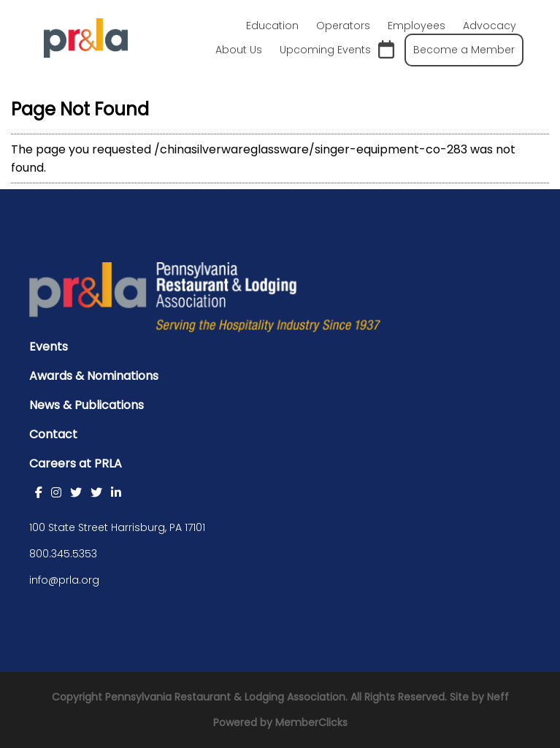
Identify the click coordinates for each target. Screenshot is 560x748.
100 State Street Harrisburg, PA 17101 (117, 527)
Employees (417, 26)
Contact (53, 434)
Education (272, 26)
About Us (239, 50)
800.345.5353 (63, 554)
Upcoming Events (337, 50)
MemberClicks (311, 722)
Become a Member (464, 50)
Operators (343, 26)
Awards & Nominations (94, 376)
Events (49, 347)
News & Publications (87, 405)
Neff (498, 697)
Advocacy (490, 26)
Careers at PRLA (76, 463)
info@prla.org (64, 580)
